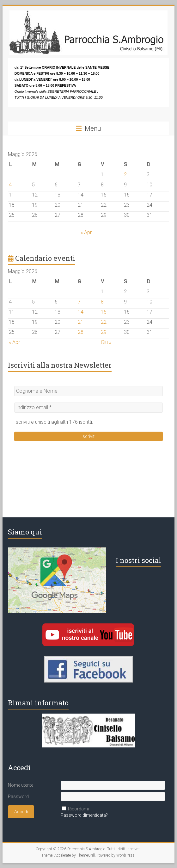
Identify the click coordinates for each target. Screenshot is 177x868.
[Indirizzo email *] (89, 408)
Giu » (106, 342)
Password (18, 796)
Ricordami (78, 809)
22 (104, 322)
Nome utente (21, 785)
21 (81, 322)
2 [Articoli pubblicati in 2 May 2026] (125, 175)
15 (104, 312)
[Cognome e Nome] (89, 391)
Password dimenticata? (84, 815)
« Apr (86, 232)
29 (104, 332)
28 (81, 332)
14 (81, 312)
